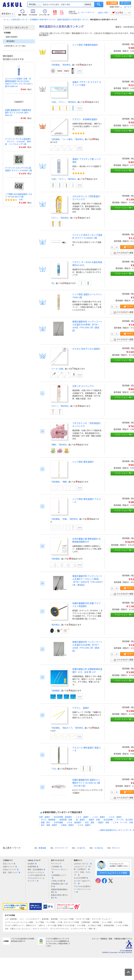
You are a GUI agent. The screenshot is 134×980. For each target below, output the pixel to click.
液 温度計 (80, 820)
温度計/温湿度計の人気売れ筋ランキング (73, 20)
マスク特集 (81, 926)
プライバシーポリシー (59, 871)
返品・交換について (11, 873)
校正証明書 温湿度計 (63, 817)
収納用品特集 (109, 926)
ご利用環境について (58, 876)
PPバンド (116, 848)
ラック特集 (51, 922)
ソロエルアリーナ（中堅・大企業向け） (82, 868)
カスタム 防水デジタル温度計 (86, 349)
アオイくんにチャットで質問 (113, 873)
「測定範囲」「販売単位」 (61, 65)
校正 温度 (90, 822)
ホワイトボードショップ (101, 919)
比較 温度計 (45, 817)
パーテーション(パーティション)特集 (19, 922)
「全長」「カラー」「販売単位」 (64, 102)
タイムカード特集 (67, 919)
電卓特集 (45, 919)
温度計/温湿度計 (12, 37)
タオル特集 (118, 922)
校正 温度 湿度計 (49, 825)
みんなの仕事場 (81, 878)
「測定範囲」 (56, 559)
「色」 (53, 283)
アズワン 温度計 (81, 708)
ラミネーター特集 (83, 919)
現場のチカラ (31, 926)
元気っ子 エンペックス (83, 386)
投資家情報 (33, 867)
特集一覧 (92, 929)
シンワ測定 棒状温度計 (83, 462)
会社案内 (32, 864)
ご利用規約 (56, 867)
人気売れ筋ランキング (19, 20)
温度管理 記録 (66, 820)
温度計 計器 (94, 820)
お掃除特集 (86, 922)
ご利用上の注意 (58, 881)
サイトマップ (56, 864)
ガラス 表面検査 (48, 820)
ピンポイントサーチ (79, 929)
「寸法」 (54, 769)
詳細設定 (88, 4)
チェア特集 (40, 922)
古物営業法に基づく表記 (59, 885)
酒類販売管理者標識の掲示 (59, 891)
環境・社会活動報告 (36, 870)
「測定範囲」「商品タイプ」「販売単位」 (67, 728)
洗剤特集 (96, 922)
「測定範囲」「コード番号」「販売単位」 (67, 139)
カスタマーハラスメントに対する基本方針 (36, 874)
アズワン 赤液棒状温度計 (85, 119)
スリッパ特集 (107, 922)
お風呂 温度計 (67, 825)
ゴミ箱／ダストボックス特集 (68, 922)
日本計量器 (58, 822)
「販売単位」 (56, 625)
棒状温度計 (11, 41)
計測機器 (7, 33)
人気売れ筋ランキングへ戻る (15, 46)
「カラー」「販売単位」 (60, 218)
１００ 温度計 (82, 817)
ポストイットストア (40, 929)
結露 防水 (45, 822)
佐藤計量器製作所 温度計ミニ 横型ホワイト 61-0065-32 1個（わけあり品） (86, 783)
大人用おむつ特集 (94, 926)
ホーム (6, 20)
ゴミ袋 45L (99, 848)
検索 (99, 4)
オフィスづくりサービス (59, 929)
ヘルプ (129, 7)
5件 (21, 200)
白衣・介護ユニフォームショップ (18, 929)
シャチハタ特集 (122, 926)
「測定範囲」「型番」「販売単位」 (65, 519)
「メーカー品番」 (58, 369)
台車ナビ (42, 926)
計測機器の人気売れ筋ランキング (42, 20)
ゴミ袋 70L (81, 848)
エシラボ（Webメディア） (82, 882)
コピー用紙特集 (11, 919)
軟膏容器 (42, 848)
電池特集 (54, 919)
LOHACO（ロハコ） (83, 864)
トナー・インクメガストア (29, 919)
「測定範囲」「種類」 (59, 482)
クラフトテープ (61, 848)
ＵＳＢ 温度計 (84, 825)
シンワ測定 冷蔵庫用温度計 (85, 45)
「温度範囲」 (56, 691)
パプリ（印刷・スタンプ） (82, 874)
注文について (9, 864)
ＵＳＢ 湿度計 (115, 817)
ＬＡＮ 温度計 (99, 817)
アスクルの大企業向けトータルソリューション (82, 889)
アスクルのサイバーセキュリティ (36, 880)
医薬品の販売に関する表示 (59, 897)
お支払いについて (11, 870)
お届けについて (10, 867)
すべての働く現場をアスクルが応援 (61, 926)
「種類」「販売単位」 (59, 445)
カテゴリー (7, 14)
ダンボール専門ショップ (14, 926)
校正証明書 (108, 820)
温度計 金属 (104, 822)
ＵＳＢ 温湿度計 (74, 822)
